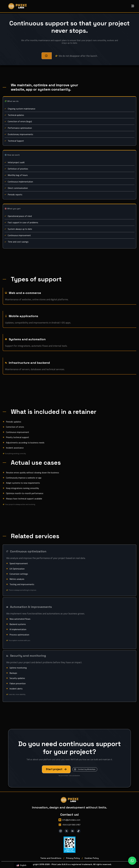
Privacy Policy (73, 858)
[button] (132, 861)
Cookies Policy (92, 858)
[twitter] (67, 831)
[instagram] (61, 831)
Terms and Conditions (51, 858)
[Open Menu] (133, 6)
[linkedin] (72, 831)
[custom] (78, 831)
